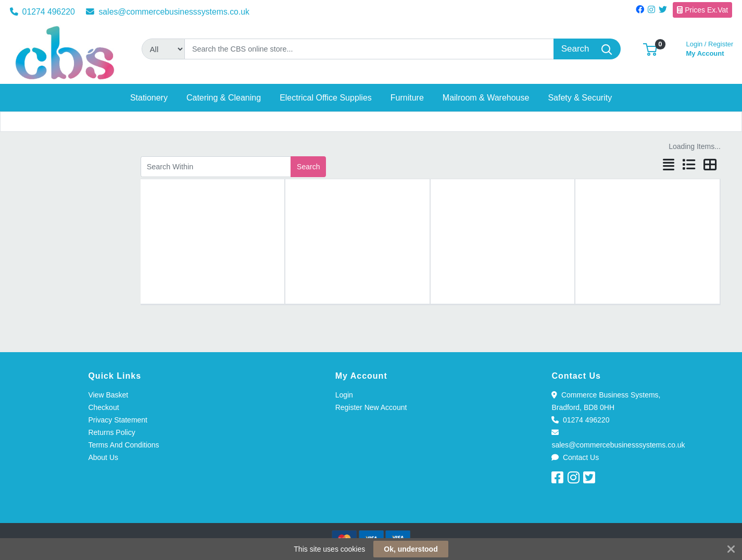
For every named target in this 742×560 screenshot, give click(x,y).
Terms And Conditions (123, 445)
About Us (103, 457)
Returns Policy (111, 432)
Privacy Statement (118, 420)
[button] (650, 49)
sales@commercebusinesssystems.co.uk (168, 12)
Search (308, 167)
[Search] (369, 49)
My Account (710, 48)
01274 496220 (42, 12)
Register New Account (371, 407)
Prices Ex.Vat (702, 10)
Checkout (103, 407)
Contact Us (575, 457)
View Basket (108, 395)
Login (344, 395)
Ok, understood (411, 549)
